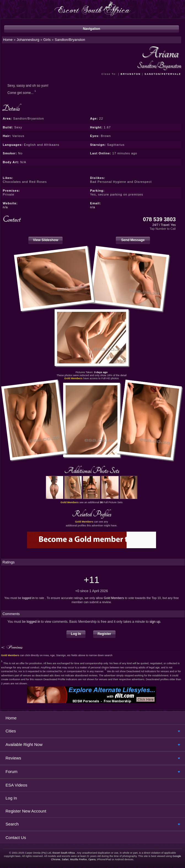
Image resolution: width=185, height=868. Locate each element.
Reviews (13, 758)
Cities (11, 731)
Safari (65, 859)
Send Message (133, 240)
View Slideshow (45, 240)
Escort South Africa (64, 853)
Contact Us (16, 837)
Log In (76, 634)
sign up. (155, 622)
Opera (92, 859)
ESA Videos (16, 785)
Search (12, 824)
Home (11, 718)
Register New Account (26, 811)
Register (104, 634)
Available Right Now (24, 744)
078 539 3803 (159, 219)
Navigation (92, 29)
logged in (28, 598)
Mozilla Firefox (78, 859)
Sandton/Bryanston (70, 40)
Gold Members (114, 598)
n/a (5, 207)
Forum (11, 771)
